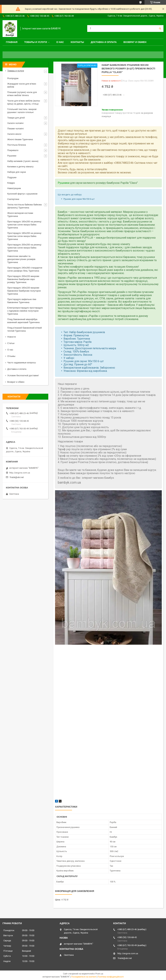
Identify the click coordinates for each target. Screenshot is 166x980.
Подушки (12, 177)
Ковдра (11, 183)
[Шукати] (160, 29)
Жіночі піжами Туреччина (20, 139)
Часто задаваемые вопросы (22, 363)
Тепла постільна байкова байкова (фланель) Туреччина (24, 206)
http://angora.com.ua (20, 473)
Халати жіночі (14, 134)
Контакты (77, 42)
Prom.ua (99, 974)
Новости (12, 337)
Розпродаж (13, 78)
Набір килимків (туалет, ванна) (23, 161)
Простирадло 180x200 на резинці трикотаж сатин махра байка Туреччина (24, 236)
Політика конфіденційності (111, 977)
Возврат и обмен (135, 42)
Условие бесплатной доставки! (23, 375)
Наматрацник (14, 188)
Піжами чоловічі (15, 129)
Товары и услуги (36, 42)
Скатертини (13, 199)
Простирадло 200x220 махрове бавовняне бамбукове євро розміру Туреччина (23, 279)
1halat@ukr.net (17, 477)
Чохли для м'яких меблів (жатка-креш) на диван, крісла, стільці (24, 102)
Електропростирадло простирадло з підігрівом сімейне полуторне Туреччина (25, 311)
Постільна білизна (17, 145)
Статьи (11, 343)
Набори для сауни (17, 172)
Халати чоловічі (15, 123)
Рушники (64, 183)
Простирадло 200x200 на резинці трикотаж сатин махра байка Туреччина (24, 248)
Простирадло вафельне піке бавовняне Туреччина (22, 301)
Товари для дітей (16, 118)
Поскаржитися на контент (84, 977)
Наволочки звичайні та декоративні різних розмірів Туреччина (21, 259)
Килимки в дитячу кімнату (20, 167)
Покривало (13, 150)
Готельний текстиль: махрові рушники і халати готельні (22, 111)
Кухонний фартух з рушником (22, 194)
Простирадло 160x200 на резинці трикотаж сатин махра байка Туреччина (24, 225)
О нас (60, 42)
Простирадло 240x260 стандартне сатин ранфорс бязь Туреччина (25, 269)
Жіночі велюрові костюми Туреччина (20, 215)
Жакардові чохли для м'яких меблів (22, 85)
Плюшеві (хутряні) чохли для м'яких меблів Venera (22, 94)
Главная (12, 42)
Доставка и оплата (104, 42)
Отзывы (11, 356)
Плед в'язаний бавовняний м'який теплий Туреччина (24, 329)
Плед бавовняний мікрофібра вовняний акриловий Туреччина (23, 321)
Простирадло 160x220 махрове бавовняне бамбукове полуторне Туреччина (24, 291)
